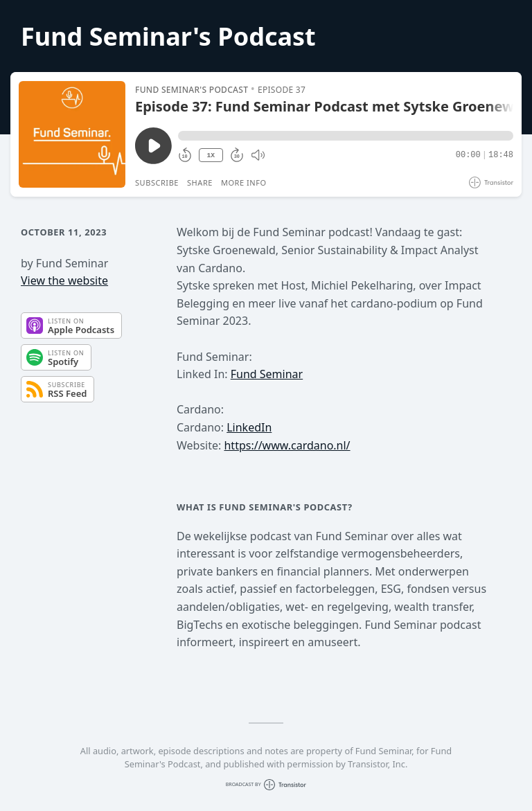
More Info (244, 182)
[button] (346, 136)
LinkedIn (249, 427)
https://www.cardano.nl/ (287, 445)
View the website (64, 280)
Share (200, 182)
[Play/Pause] (72, 134)
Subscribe (157, 182)
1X (211, 155)
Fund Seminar (267, 374)
